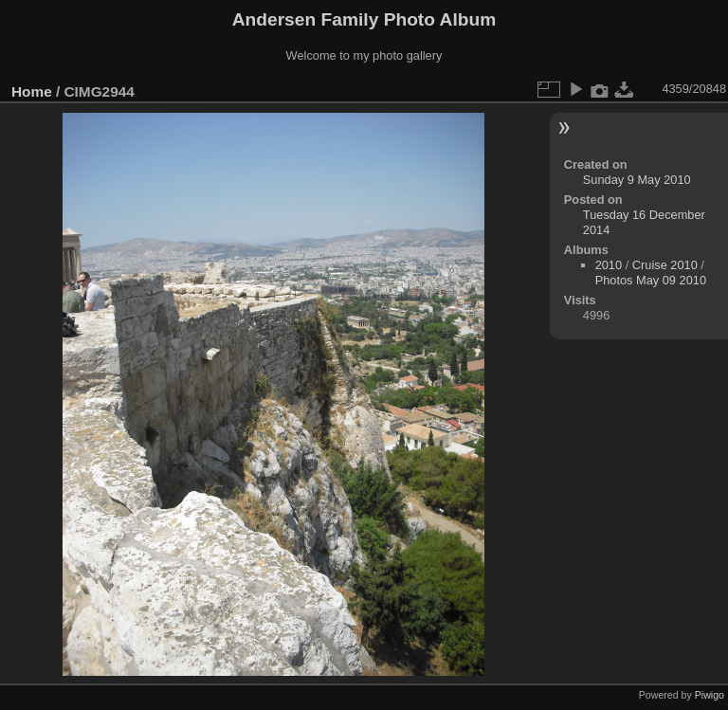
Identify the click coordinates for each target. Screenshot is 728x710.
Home (32, 91)
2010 (609, 265)
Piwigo (710, 695)
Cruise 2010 (665, 265)
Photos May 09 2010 (651, 280)
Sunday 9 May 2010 (637, 180)
